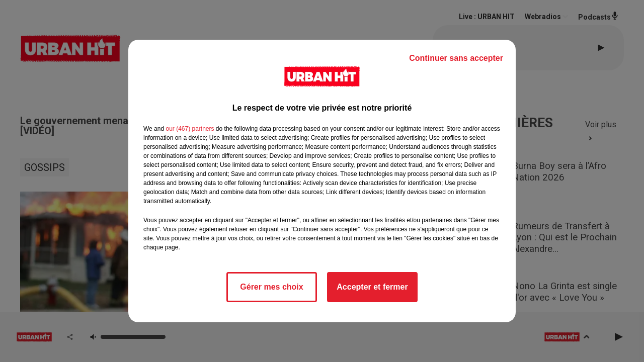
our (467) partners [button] (190, 129)
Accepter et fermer (372, 287)
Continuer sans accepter (456, 58)
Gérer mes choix (271, 287)
